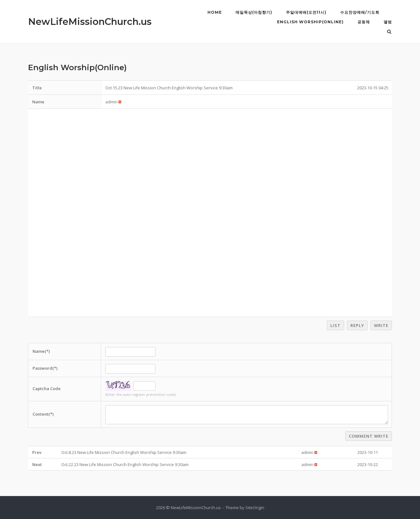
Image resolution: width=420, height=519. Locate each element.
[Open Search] (389, 32)
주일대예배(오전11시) (306, 12)
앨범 (388, 22)
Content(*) (43, 414)
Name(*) (41, 351)
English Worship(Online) (310, 22)
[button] (111, 102)
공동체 (364, 22)
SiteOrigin (255, 508)
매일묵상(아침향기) (254, 12)
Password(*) (45, 368)
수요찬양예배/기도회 (360, 12)
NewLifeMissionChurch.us (90, 22)
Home (215, 12)
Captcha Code (47, 389)
